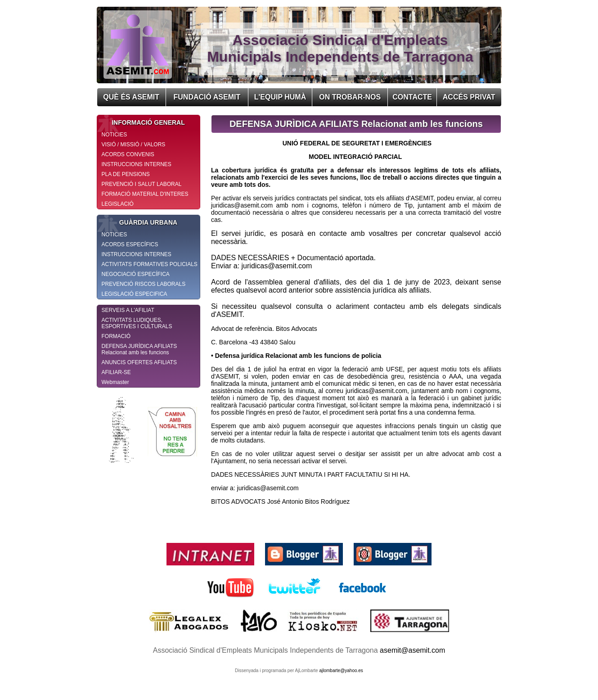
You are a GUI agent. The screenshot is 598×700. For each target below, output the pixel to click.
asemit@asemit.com (412, 650)
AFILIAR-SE (116, 372)
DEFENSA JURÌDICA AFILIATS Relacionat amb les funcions (139, 349)
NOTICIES (115, 135)
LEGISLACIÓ (118, 204)
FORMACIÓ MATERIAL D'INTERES (145, 194)
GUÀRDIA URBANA (137, 222)
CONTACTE (412, 97)
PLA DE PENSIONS (126, 174)
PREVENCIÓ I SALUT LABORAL (142, 184)
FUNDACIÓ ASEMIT (207, 97)
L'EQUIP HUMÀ (280, 97)
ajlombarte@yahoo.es (341, 671)
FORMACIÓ (116, 336)
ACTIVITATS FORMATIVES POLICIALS (150, 264)
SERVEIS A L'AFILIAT (128, 310)
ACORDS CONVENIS (128, 154)
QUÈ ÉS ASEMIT (131, 97)
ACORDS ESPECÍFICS (130, 244)
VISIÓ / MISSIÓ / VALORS (134, 145)
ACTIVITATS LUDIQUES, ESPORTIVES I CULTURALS (137, 323)
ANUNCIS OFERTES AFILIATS (139, 362)
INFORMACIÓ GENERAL (141, 122)
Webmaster (115, 382)
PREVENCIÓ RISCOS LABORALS (144, 284)
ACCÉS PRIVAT (469, 97)
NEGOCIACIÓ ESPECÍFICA (136, 274)
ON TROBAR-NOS (350, 97)
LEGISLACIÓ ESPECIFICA (135, 294)
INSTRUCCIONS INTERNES (137, 164)
